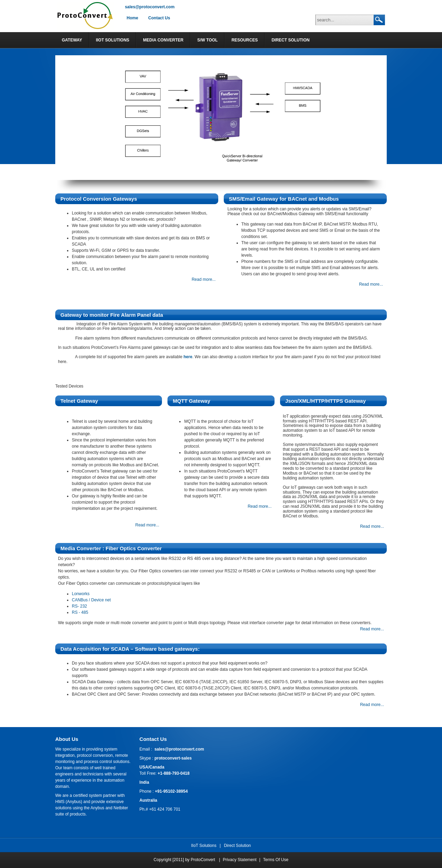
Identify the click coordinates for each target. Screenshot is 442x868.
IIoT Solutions (204, 846)
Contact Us (159, 18)
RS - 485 (80, 612)
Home (132, 18)
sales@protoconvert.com (150, 7)
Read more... (204, 279)
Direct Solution (237, 846)
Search (379, 20)
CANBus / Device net (91, 600)
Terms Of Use (276, 860)
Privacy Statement (239, 860)
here (188, 357)
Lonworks (81, 594)
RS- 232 (79, 606)
